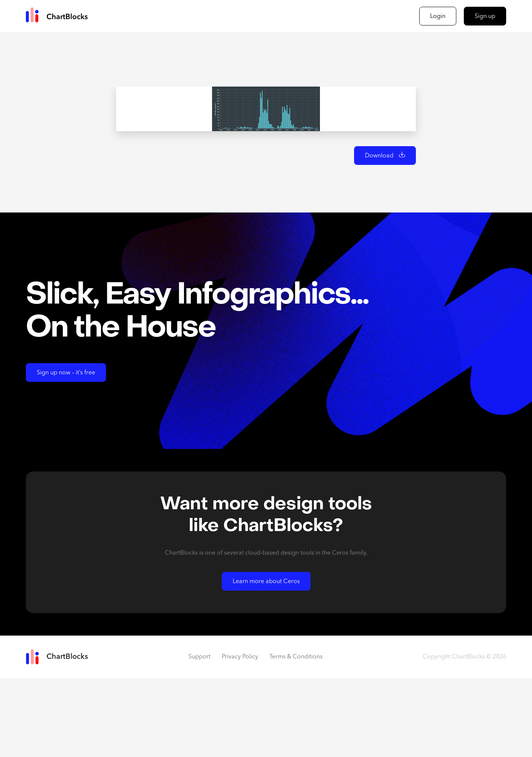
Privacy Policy (240, 736)
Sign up (485, 16)
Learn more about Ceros (266, 660)
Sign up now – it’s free (66, 452)
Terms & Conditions (296, 736)
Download (379, 235)
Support (199, 736)
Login (438, 16)
